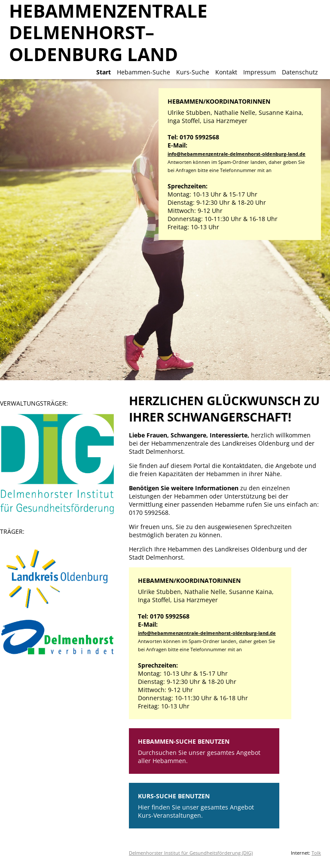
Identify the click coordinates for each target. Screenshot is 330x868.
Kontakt (226, 72)
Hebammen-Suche (144, 72)
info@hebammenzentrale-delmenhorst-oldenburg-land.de (237, 154)
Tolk (316, 853)
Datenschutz (300, 72)
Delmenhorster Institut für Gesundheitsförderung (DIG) (191, 853)
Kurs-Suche (193, 72)
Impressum (260, 72)
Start (104, 72)
